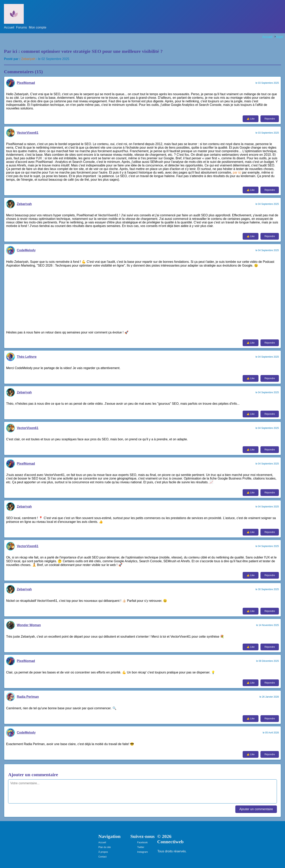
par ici (237, 172)
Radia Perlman (28, 697)
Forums (22, 27)
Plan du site (105, 847)
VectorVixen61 (28, 133)
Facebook (142, 842)
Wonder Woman (29, 625)
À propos (103, 852)
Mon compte (38, 27)
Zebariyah (28, 59)
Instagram (142, 852)
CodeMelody (26, 250)
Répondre (270, 119)
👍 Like (251, 119)
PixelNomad (26, 83)
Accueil (9, 27)
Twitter (141, 847)
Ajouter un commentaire (256, 809)
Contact (102, 857)
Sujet (279, 37)
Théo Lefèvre (27, 357)
